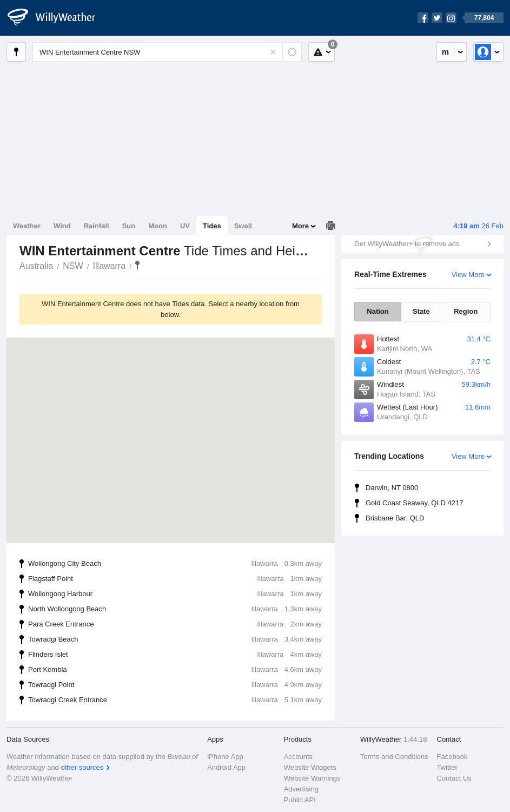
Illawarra (109, 266)
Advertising (301, 789)
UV (185, 226)
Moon (158, 226)
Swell (243, 226)
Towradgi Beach (175, 639)
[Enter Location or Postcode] (167, 52)
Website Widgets (310, 767)
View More (468, 275)
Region (466, 311)
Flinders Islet (175, 655)
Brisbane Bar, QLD (395, 518)
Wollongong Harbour (175, 594)
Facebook (452, 757)
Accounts (298, 757)
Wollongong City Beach (175, 564)
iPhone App (225, 757)
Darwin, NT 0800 (392, 488)
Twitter (447, 767)
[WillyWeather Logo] (57, 18)
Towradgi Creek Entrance (175, 700)
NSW (73, 266)
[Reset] (273, 52)
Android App (226, 767)
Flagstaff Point (175, 579)
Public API (300, 800)
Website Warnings (312, 778)
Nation (377, 311)
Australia (36, 266)
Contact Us (454, 778)
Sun (129, 226)
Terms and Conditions (394, 757)
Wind (62, 226)
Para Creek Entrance (175, 624)
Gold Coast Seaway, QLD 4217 (414, 503)
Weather (27, 226)
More (300, 226)
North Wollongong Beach (175, 609)
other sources (82, 767)
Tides (212, 226)
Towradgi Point (175, 685)
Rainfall (97, 226)
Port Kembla (175, 670)
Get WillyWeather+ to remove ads (407, 244)
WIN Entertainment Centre (137, 265)
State (421, 311)
